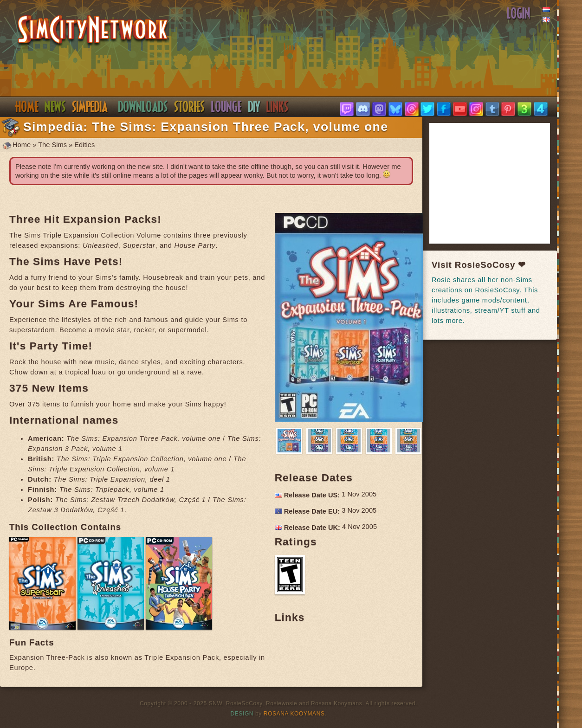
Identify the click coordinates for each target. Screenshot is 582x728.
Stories (190, 107)
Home (27, 107)
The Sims (52, 145)
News (55, 107)
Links (278, 107)
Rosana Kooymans (294, 714)
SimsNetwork (93, 31)
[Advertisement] (501, 183)
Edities (84, 145)
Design (242, 714)
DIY (254, 107)
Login (519, 13)
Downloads (143, 107)
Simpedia (90, 107)
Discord (226, 107)
